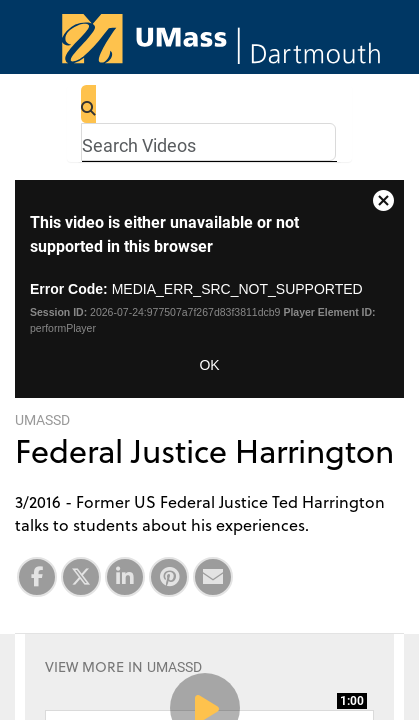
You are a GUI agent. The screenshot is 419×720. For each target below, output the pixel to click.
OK (209, 365)
